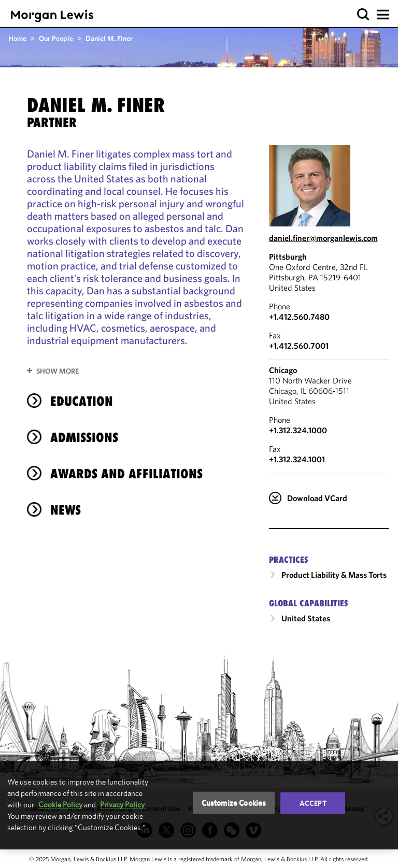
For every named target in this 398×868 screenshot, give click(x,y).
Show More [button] (58, 371)
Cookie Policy (60, 805)
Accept (313, 803)
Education (82, 401)
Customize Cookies (234, 802)
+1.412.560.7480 (299, 317)
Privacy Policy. (123, 805)
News (66, 510)
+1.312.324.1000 (298, 430)
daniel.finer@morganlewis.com (323, 238)
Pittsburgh (288, 257)
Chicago (283, 370)
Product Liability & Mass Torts (334, 575)
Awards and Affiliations (126, 474)
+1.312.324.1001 (297, 459)
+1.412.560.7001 (299, 346)
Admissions (84, 437)
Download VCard (317, 498)
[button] (364, 15)
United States (306, 618)
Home (17, 38)
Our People (56, 38)
